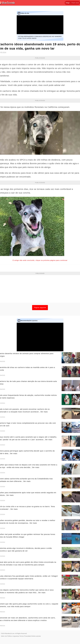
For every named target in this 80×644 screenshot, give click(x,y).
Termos (22, 636)
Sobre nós (4, 636)
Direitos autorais (36, 636)
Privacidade (27, 636)
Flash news (75, 3)
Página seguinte (40, 308)
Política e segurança (13, 636)
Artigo (68, 3)
